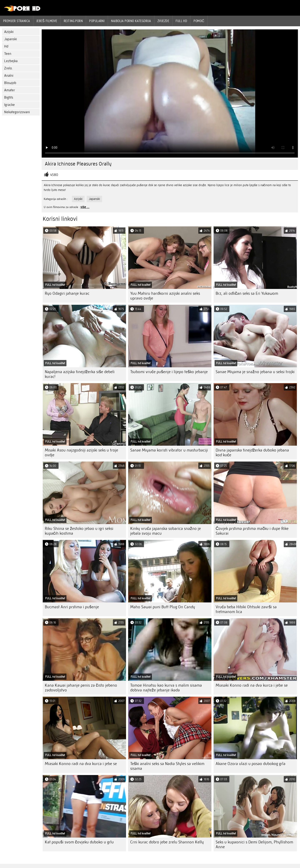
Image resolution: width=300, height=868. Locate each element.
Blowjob (10, 83)
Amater (10, 90)
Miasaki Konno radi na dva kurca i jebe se (252, 685)
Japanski (11, 39)
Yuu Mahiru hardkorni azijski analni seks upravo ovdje (165, 296)
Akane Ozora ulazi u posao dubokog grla (251, 764)
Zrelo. (8, 68)
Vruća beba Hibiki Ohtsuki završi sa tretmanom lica (246, 609)
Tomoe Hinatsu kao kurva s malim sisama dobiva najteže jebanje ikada (166, 688)
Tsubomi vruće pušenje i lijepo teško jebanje (169, 372)
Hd (6, 46)
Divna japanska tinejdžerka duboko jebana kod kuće (252, 453)
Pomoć (199, 21)
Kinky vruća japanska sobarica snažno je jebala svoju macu (166, 531)
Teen (8, 54)
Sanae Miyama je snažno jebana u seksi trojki (255, 372)
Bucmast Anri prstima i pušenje (72, 607)
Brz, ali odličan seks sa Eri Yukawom (247, 293)
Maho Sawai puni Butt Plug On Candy (163, 607)
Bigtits (9, 97)
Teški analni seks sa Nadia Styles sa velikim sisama (167, 766)
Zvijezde (163, 21)
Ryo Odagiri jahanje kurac (67, 293)
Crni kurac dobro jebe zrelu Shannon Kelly (167, 842)
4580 (54, 175)
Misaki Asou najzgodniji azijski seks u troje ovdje (81, 453)
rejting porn (73, 21)
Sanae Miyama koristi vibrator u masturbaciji (169, 450)
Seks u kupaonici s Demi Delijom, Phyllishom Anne (254, 844)
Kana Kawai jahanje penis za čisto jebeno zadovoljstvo (81, 688)
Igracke (9, 105)
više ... (85, 207)
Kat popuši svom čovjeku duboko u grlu (79, 842)
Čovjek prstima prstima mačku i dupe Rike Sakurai (252, 531)
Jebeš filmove (47, 21)
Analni (9, 76)
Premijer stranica (17, 21)
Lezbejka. (11, 61)
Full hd (181, 21)
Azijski (9, 32)
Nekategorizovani (17, 112)
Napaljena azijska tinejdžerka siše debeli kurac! (80, 374)
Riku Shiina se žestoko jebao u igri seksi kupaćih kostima (79, 531)
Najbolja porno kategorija (131, 21)
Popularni (97, 21)
